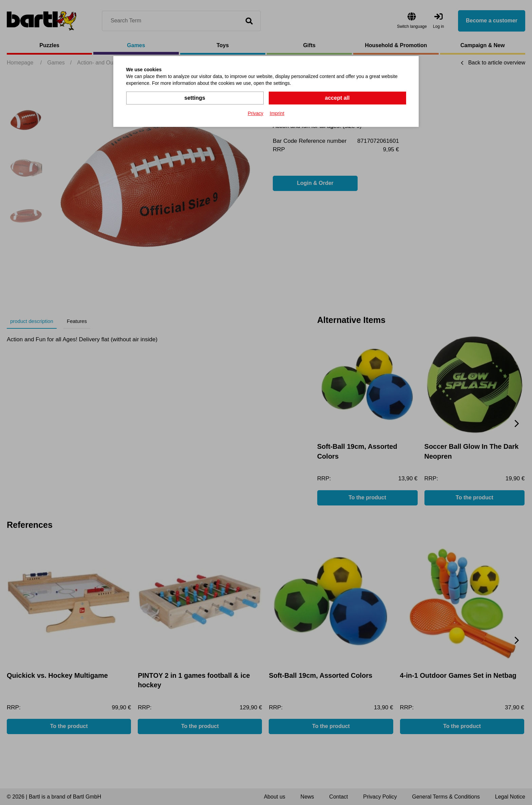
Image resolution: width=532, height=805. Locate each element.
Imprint (277, 113)
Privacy (255, 113)
